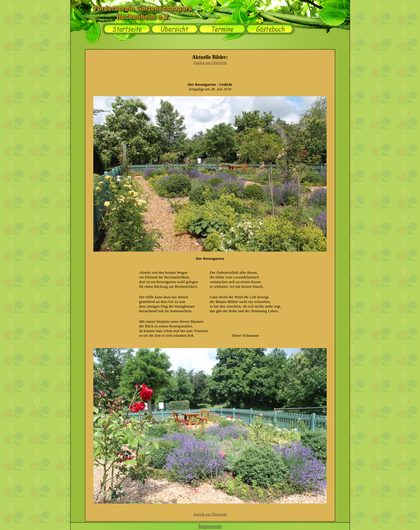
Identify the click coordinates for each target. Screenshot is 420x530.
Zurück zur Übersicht (210, 63)
